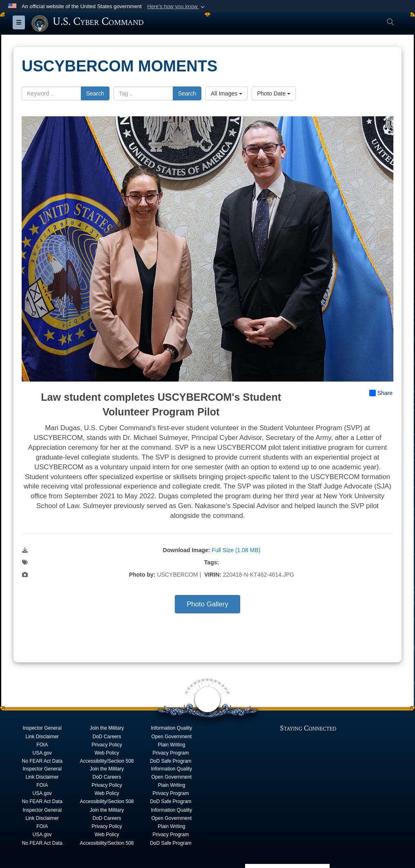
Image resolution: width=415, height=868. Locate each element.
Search (95, 93)
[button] (177, 7)
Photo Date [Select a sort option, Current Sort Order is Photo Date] (274, 93)
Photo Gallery (207, 604)
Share (381, 393)
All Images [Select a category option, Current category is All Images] (226, 93)
